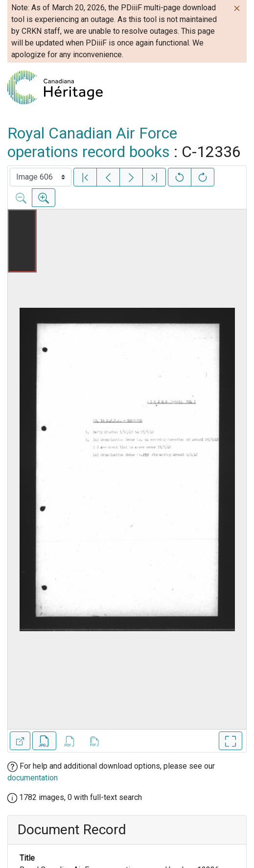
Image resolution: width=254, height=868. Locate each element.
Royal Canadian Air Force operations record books (92, 142)
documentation (33, 778)
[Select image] (41, 177)
